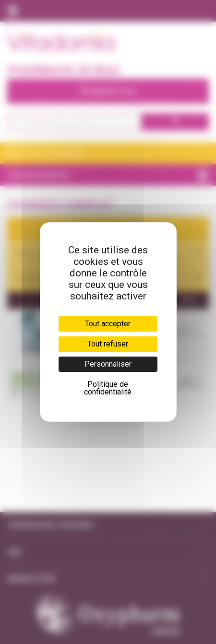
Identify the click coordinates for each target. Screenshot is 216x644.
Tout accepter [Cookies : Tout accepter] (108, 324)
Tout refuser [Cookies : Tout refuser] (108, 344)
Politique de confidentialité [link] (108, 388)
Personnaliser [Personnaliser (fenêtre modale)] (108, 364)
